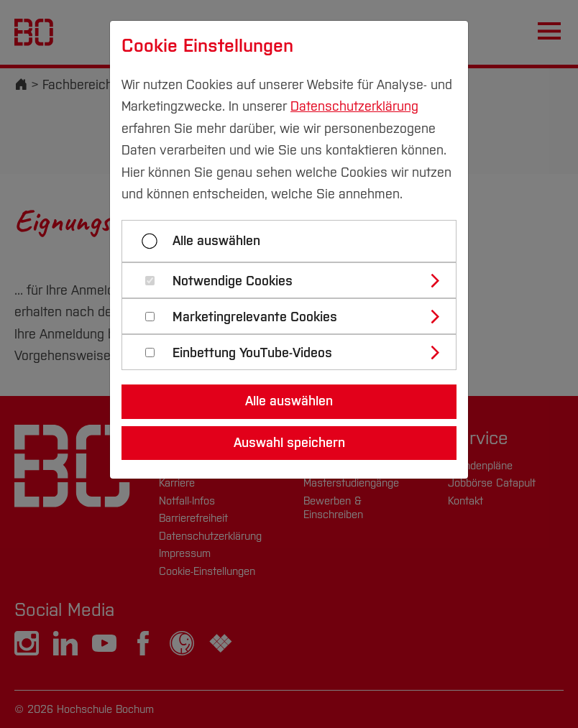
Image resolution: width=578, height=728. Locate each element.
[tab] (295, 280)
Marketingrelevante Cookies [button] (255, 317)
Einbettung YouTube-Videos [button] (252, 353)
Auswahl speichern (289, 443)
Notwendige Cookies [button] (233, 281)
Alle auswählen (216, 241)
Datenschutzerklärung (354, 106)
